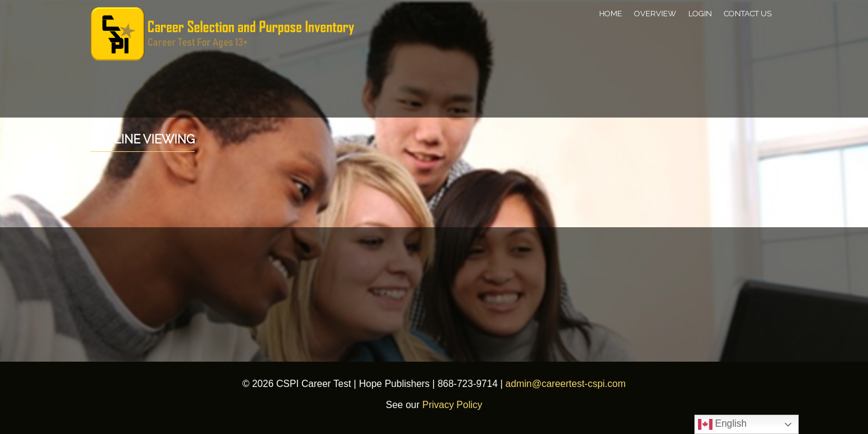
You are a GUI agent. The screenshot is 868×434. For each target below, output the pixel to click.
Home (611, 14)
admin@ (524, 384)
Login (700, 14)
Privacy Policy (452, 405)
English (722, 424)
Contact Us (748, 14)
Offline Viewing (143, 139)
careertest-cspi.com (583, 384)
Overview (655, 14)
